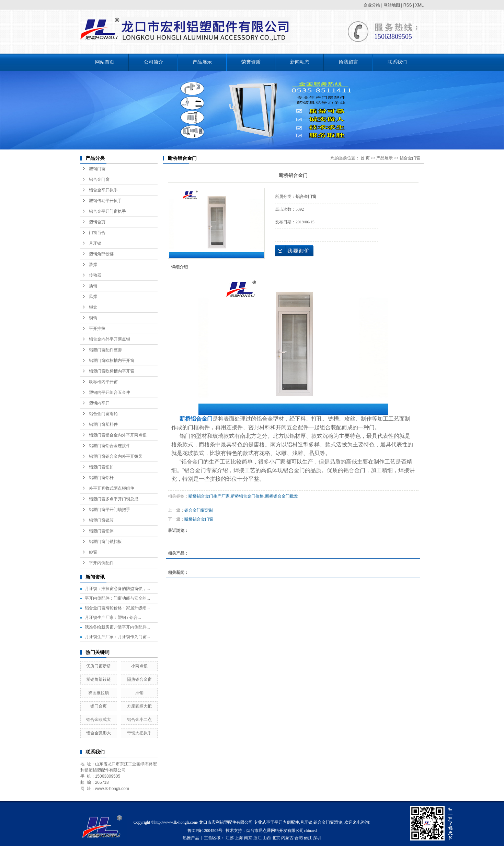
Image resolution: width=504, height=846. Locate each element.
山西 (267, 838)
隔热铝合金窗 (139, 679)
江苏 (230, 838)
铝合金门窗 (99, 179)
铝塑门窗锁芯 (101, 520)
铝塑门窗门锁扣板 (105, 542)
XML (419, 5)
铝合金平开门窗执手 (107, 211)
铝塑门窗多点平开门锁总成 (114, 499)
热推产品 (191, 838)
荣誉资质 (251, 62)
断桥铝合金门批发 (282, 496)
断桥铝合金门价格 (247, 496)
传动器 (95, 275)
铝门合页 (99, 706)
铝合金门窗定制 (199, 510)
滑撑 (93, 265)
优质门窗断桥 (99, 666)
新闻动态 (300, 62)
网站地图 (392, 5)
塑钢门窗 (97, 169)
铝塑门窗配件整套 (105, 350)
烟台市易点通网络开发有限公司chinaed (281, 831)
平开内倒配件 (101, 563)
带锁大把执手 (139, 733)
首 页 (365, 158)
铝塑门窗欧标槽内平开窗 (112, 360)
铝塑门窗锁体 (101, 531)
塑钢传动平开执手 (105, 201)
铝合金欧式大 (99, 720)
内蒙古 (287, 838)
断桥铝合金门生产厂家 (209, 496)
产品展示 (202, 62)
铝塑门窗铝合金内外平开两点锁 (118, 435)
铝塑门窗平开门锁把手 (110, 510)
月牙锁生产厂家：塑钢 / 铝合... (113, 617)
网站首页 (105, 62)
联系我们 (397, 62)
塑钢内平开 (99, 403)
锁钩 (93, 318)
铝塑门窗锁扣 (101, 467)
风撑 (93, 297)
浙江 (257, 838)
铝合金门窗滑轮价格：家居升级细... (117, 608)
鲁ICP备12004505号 (205, 831)
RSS (408, 5)
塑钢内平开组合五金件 (110, 392)
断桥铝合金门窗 (199, 519)
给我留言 (348, 62)
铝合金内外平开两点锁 (110, 339)
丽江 (308, 838)
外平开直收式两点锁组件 (112, 488)
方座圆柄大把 (139, 706)
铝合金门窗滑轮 (103, 414)
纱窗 (93, 552)
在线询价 (294, 251)
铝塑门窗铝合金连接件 (110, 446)
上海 (239, 838)
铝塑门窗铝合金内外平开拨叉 (116, 456)
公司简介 (153, 62)
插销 (93, 286)
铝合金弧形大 (99, 733)
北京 (276, 838)
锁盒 (93, 307)
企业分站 (372, 5)
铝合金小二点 (139, 720)
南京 (248, 838)
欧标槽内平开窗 (103, 382)
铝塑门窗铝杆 (101, 478)
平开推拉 (97, 329)
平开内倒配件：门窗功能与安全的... (117, 598)
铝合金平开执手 (103, 190)
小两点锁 (139, 666)
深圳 (317, 838)
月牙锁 (95, 243)
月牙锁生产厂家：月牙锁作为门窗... (117, 637)
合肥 (299, 838)
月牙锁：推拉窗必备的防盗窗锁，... (117, 589)
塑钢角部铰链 (101, 254)
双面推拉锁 (99, 693)
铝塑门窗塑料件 (103, 424)
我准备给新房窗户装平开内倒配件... (117, 627)
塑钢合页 (97, 222)
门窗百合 (97, 233)
